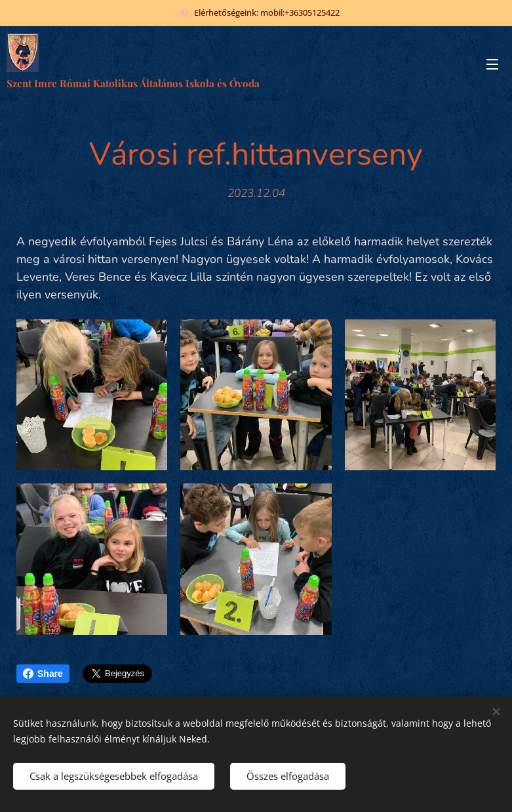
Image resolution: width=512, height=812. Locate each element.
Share (43, 674)
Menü (492, 64)
